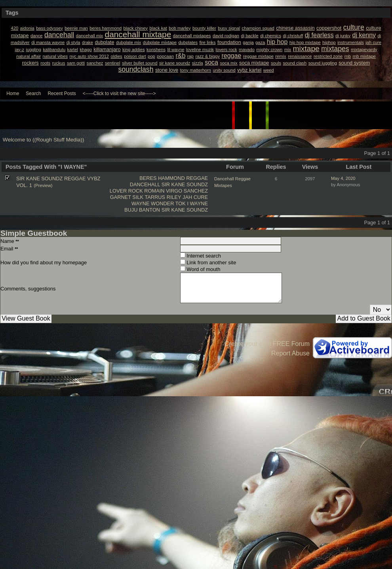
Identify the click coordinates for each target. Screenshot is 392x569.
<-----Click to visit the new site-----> (119, 94)
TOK (181, 203)
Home (13, 94)
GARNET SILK (127, 197)
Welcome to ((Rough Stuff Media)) (44, 140)
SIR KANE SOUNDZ (185, 184)
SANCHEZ (196, 191)
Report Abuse (290, 353)
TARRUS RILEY (163, 197)
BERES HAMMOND (162, 178)
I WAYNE (197, 203)
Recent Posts (62, 94)
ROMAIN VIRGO (163, 191)
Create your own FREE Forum (267, 344)
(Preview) (43, 185)
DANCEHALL (145, 184)
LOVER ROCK (126, 191)
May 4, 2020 (343, 178)
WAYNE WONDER (153, 203)
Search (33, 94)
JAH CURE (195, 197)
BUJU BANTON (142, 210)
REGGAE (197, 178)
